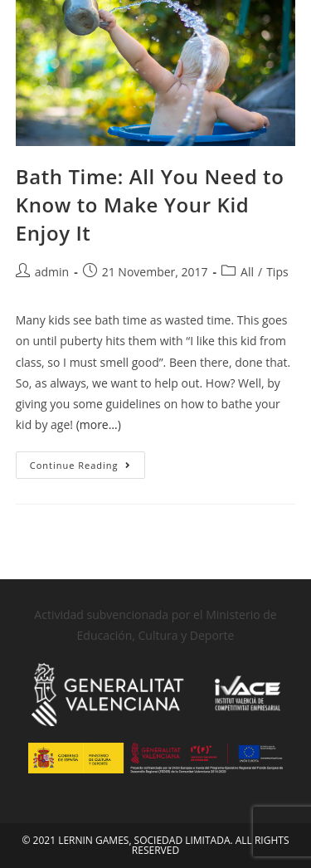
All (247, 272)
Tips (277, 272)
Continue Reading (87, 461)
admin (52, 272)
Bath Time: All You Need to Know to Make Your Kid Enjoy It (150, 204)
